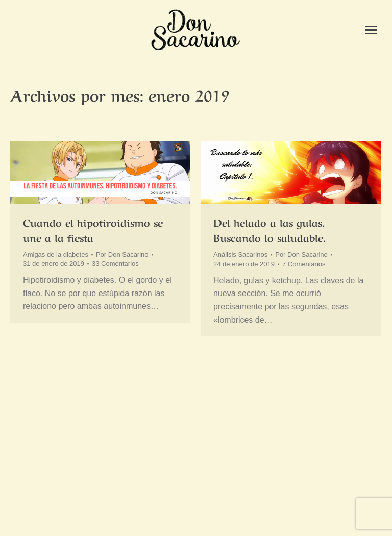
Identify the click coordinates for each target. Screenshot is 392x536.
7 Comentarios (304, 264)
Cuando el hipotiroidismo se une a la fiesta (93, 229)
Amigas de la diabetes (56, 254)
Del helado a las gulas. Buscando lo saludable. (270, 229)
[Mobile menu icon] (371, 30)
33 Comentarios (115, 264)
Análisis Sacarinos (240, 254)
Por (122, 254)
